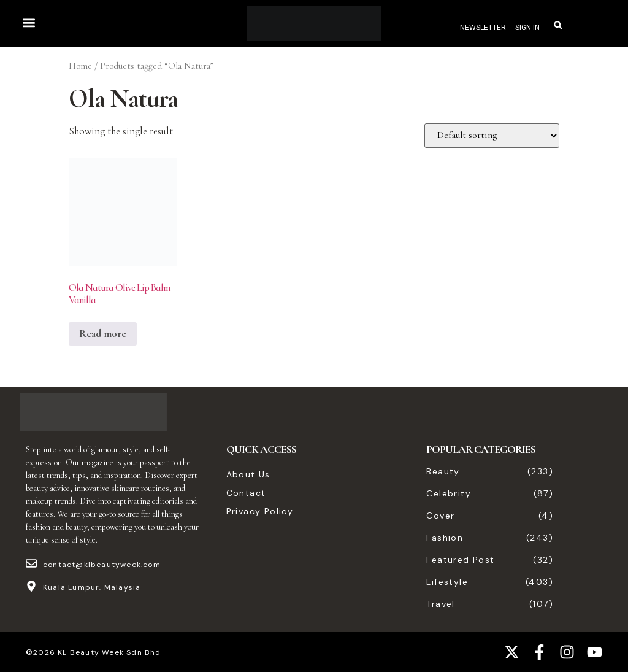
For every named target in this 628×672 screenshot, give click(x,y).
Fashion (445, 538)
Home (80, 66)
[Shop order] (492, 136)
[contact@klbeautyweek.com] (31, 563)
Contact (246, 493)
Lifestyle (447, 582)
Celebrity (449, 493)
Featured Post (460, 560)
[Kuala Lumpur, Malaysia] (31, 586)
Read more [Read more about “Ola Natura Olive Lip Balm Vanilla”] (103, 334)
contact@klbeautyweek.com (102, 565)
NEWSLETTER (483, 28)
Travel (440, 604)
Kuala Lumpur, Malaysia (92, 587)
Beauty (443, 471)
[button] (29, 22)
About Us (248, 474)
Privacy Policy (260, 511)
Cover (440, 516)
